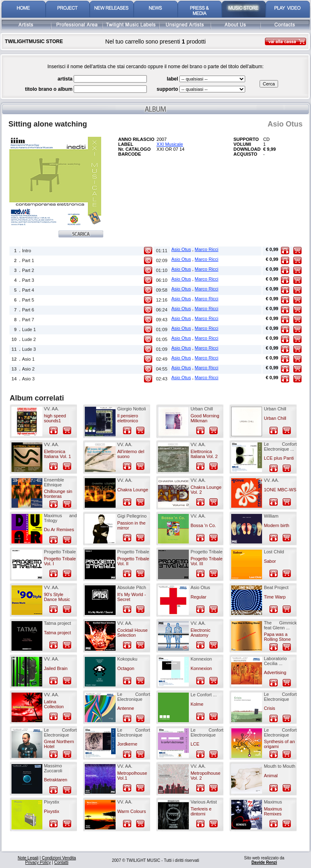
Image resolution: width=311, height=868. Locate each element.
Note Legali (28, 858)
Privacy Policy (38, 862)
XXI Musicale (170, 144)
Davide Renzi (264, 862)
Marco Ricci (206, 249)
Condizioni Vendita (59, 858)
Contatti (61, 862)
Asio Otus (181, 249)
